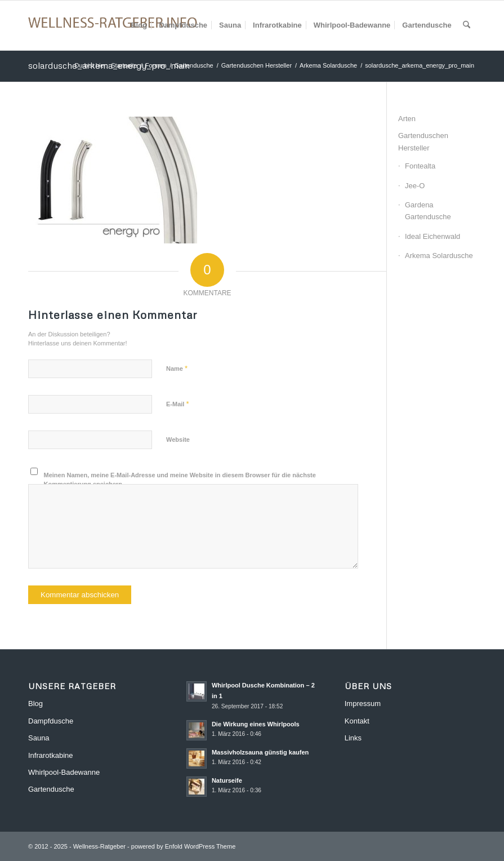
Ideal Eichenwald (432, 236)
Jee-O (415, 186)
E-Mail (178, 404)
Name (177, 368)
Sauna (39, 738)
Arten (407, 119)
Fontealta (420, 166)
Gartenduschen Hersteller (423, 141)
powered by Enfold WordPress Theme (183, 846)
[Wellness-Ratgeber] (113, 25)
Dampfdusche (51, 721)
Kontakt (357, 721)
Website (178, 440)
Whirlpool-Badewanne (64, 772)
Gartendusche (51, 789)
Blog (35, 704)
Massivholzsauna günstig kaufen (260, 752)
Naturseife (227, 780)
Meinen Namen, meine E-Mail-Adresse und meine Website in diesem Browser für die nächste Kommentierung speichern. (180, 480)
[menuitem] (139, 25)
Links (353, 738)
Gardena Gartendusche (428, 211)
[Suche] (467, 25)
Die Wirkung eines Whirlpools (256, 724)
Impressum (363, 704)
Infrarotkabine (51, 755)
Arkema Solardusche (439, 256)
